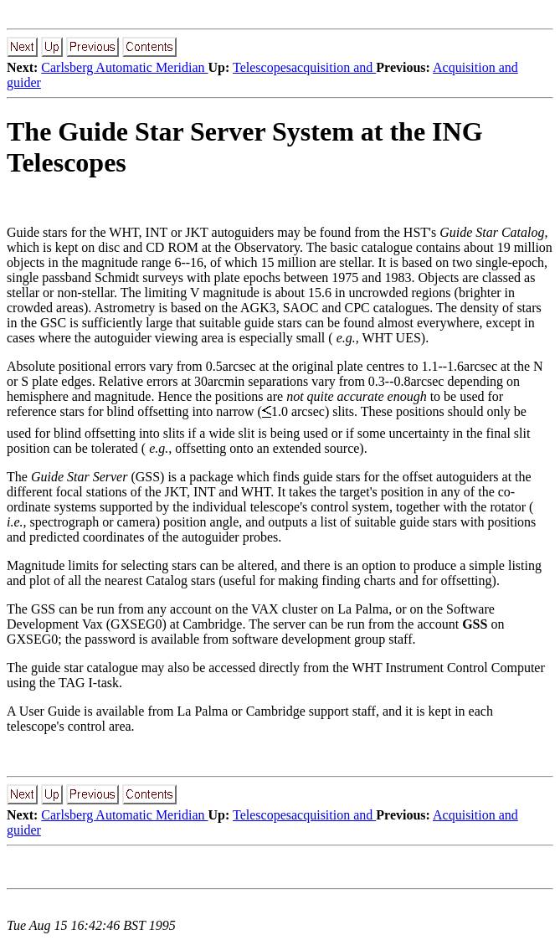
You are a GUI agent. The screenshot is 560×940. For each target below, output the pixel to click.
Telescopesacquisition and (304, 67)
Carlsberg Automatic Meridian (124, 67)
